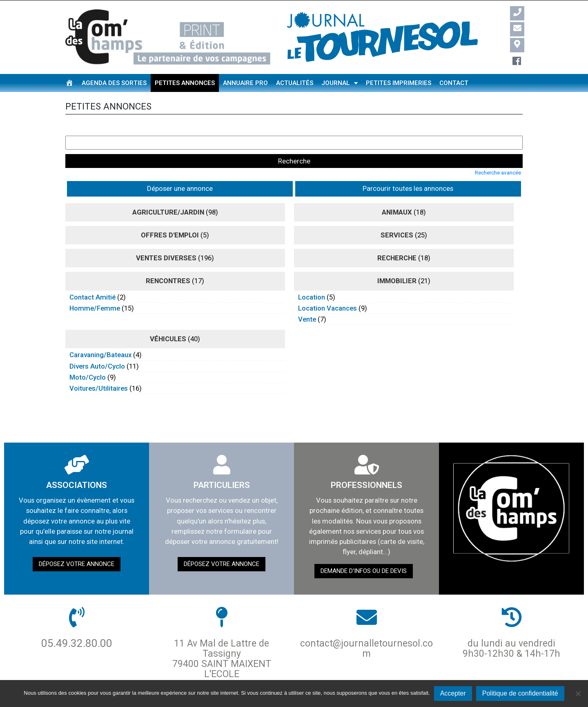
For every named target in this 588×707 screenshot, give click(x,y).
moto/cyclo (88, 358)
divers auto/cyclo (97, 347)
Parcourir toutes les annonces (192, 170)
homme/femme (95, 289)
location (312, 278)
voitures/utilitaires (99, 369)
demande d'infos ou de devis (364, 552)
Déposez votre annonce (77, 545)
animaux (397, 193)
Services (397, 216)
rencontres (168, 262)
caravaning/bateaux (100, 336)
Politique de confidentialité (520, 693)
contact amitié (92, 278)
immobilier (397, 262)
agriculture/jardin (168, 193)
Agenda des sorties (114, 83)
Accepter (453, 693)
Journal (340, 83)
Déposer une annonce (103, 170)
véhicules (168, 320)
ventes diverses (166, 239)
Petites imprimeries (399, 83)
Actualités (295, 83)
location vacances (327, 289)
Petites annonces (185, 83)
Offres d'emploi (170, 216)
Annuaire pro (245, 83)
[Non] (578, 694)
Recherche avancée (498, 153)
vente (307, 300)
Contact (454, 83)
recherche (397, 239)
